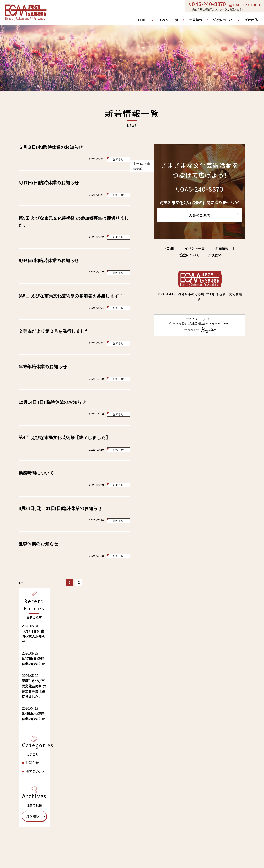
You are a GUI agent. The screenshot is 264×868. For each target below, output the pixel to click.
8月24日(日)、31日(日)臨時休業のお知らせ (60, 508)
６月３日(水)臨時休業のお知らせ (51, 147)
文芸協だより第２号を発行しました (54, 331)
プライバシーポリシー (200, 319)
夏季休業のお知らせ (38, 544)
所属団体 (251, 20)
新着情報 (196, 20)
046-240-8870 (209, 5)
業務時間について (36, 473)
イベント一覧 (169, 20)
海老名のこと (35, 771)
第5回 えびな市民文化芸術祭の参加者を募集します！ (71, 296)
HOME (143, 20)
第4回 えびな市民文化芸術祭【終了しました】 (64, 438)
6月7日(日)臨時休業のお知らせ (49, 183)
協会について (223, 20)
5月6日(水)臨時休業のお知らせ (49, 261)
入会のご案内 (200, 215)
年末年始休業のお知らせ (43, 367)
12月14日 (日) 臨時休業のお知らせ (52, 402)
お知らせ (118, 159)
